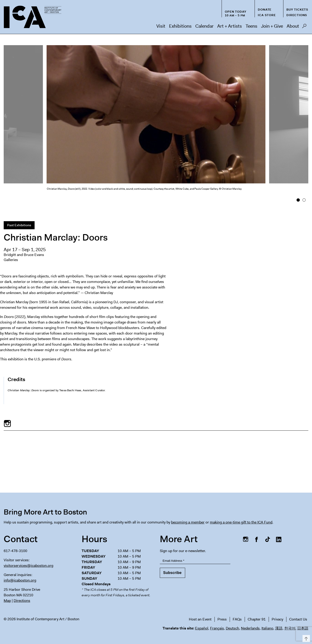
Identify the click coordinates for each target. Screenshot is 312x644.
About (293, 26)
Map (7, 601)
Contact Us (298, 619)
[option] (156, 122)
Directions (297, 15)
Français (217, 628)
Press (222, 619)
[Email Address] (195, 561)
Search (304, 27)
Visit (161, 26)
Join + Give (272, 26)
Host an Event (200, 619)
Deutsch (232, 628)
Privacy (277, 619)
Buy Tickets (297, 10)
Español (202, 628)
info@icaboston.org (20, 580)
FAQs (237, 619)
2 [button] (304, 200)
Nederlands (250, 628)
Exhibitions (180, 26)
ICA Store (267, 15)
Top (305, 638)
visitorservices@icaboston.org (28, 566)
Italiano (267, 628)
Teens (251, 26)
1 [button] (298, 200)
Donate (265, 10)
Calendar (204, 26)
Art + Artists (230, 26)
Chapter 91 (257, 619)
